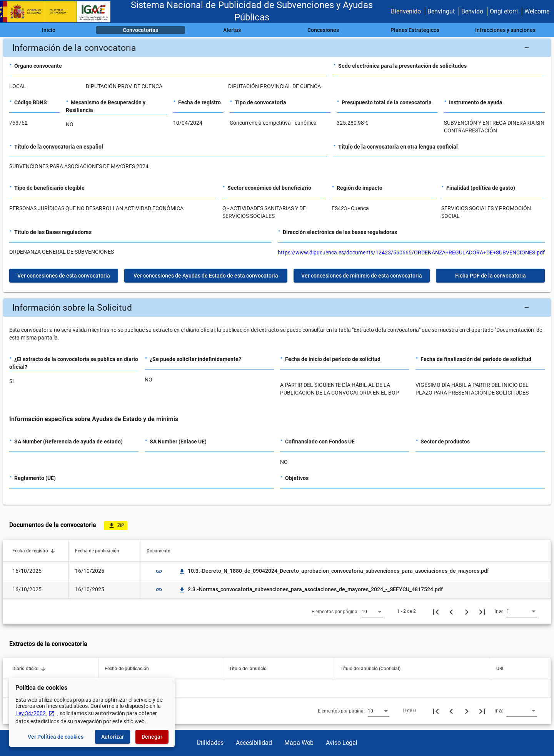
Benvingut (441, 11)
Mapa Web (299, 743)
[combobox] (372, 611)
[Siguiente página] (467, 611)
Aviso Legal (342, 743)
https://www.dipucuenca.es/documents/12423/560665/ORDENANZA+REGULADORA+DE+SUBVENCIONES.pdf (411, 253)
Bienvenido (406, 11)
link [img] (159, 571)
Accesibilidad (254, 743)
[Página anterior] (451, 611)
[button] (277, 48)
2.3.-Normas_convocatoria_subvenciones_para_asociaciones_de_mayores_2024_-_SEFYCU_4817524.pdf (311, 589)
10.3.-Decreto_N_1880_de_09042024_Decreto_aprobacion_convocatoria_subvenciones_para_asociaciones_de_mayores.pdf (334, 571)
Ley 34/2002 (35, 713)
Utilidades (210, 743)
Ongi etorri (504, 11)
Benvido (472, 11)
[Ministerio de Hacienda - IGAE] (59, 12)
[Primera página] (436, 611)
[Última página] (482, 611)
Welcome (537, 11)
